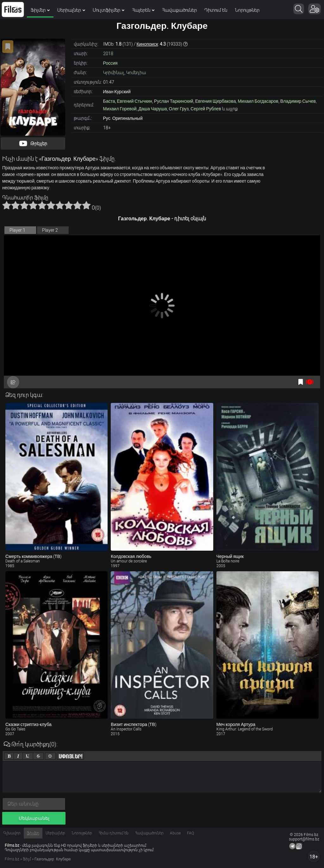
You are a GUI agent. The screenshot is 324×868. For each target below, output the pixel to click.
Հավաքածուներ (179, 10)
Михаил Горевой (120, 109)
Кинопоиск (147, 44)
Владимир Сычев (298, 101)
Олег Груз (179, 109)
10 (86, 205)
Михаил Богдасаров (258, 101)
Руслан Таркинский (174, 101)
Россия (110, 63)
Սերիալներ (71, 10)
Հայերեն (143, 10)
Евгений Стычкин (135, 101)
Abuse (175, 833)
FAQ (190, 833)
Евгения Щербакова (216, 101)
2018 (108, 54)
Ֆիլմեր (40, 10)
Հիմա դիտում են (113, 833)
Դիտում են (216, 10)
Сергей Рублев (206, 109)
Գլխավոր (12, 833)
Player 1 (17, 230)
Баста (109, 101)
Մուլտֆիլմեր (109, 10)
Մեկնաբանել (34, 818)
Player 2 (50, 230)
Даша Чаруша (153, 109)
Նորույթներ (247, 10)
